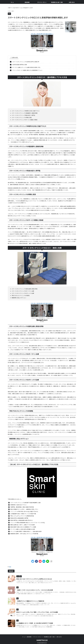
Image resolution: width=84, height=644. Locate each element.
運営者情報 (27, 2)
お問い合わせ (72, 2)
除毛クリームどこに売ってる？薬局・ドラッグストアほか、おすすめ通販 (36, 611)
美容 (10, 566)
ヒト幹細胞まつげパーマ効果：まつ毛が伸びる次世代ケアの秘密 (34, 622)
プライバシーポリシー (42, 2)
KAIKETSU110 (42, 639)
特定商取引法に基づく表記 (57, 2)
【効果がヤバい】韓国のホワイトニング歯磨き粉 (29, 600)
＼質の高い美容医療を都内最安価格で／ (42, 34)
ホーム (12, 2)
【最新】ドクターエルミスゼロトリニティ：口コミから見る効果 (34, 589)
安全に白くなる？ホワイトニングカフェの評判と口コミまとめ (33, 578)
